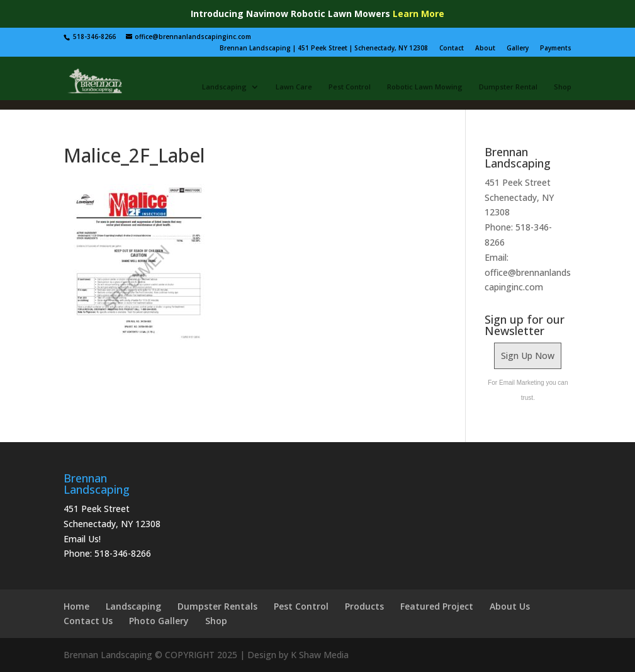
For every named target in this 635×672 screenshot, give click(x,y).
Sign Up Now (528, 356)
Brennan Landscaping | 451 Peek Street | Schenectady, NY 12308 (324, 48)
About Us (510, 606)
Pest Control (350, 87)
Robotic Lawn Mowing (425, 87)
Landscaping (224, 87)
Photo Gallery (159, 621)
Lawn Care (294, 87)
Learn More (419, 14)
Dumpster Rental (508, 87)
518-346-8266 (123, 553)
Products (364, 606)
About (485, 48)
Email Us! (82, 539)
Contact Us (88, 621)
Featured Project (437, 606)
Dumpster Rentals (217, 606)
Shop (563, 87)
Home (76, 606)
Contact (452, 48)
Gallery (518, 48)
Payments (556, 48)
